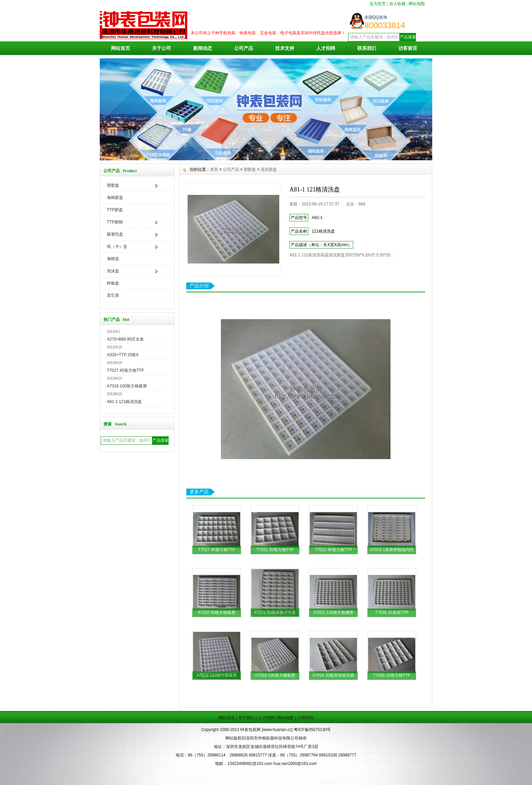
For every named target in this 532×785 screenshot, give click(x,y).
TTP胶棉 (115, 222)
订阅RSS (305, 718)
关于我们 (246, 718)
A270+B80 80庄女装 (125, 339)
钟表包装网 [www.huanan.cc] (267, 730)
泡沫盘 (113, 271)
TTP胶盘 (115, 210)
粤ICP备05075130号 (312, 730)
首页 (214, 169)
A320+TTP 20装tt (123, 355)
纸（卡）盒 (117, 247)
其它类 (113, 295)
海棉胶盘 (115, 198)
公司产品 (244, 48)
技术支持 (285, 48)
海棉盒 (113, 259)
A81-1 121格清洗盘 (124, 402)
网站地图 (417, 4)
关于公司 (161, 48)
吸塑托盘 (115, 234)
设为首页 (378, 4)
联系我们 (367, 48)
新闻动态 (203, 48)
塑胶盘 (113, 185)
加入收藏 (397, 4)
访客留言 (408, 48)
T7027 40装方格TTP (125, 370)
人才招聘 (326, 48)
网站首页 (120, 48)
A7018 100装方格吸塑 (127, 386)
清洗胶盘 (269, 169)
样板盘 (113, 283)
